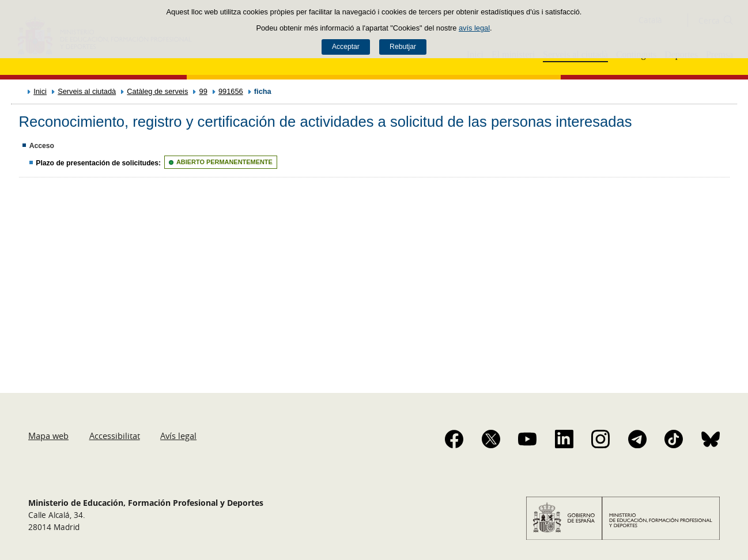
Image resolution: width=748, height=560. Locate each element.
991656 (231, 91)
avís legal (474, 28)
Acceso (42, 146)
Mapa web (48, 436)
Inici (40, 91)
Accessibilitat (115, 436)
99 (203, 91)
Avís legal (178, 436)
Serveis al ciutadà (87, 91)
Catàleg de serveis (157, 91)
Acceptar (346, 47)
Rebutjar (403, 47)
